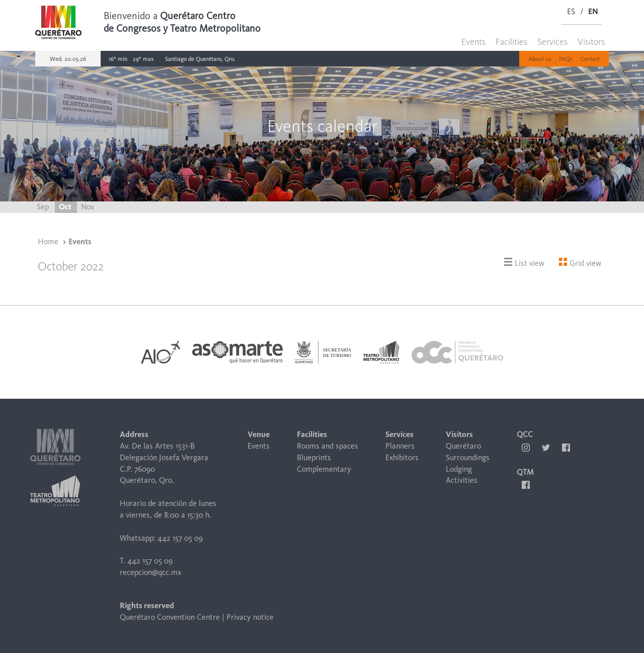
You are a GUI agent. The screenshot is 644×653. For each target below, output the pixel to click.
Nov (88, 207)
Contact (590, 59)
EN (593, 11)
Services (552, 42)
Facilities (511, 42)
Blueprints (314, 457)
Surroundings (468, 457)
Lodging (459, 469)
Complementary (324, 469)
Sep (44, 207)
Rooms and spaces (328, 446)
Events (473, 42)
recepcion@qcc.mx (150, 572)
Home (48, 241)
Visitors (591, 42)
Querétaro (463, 446)
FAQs (566, 59)
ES (571, 11)
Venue (259, 434)
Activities (462, 480)
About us (540, 59)
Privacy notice (250, 617)
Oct (66, 207)
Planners (400, 446)
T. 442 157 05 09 (146, 561)
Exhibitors (402, 457)
